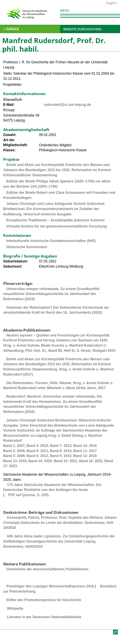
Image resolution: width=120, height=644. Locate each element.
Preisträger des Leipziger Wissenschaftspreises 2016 (50, 586)
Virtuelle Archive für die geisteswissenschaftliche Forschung (57, 226)
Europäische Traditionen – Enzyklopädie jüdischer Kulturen (56, 220)
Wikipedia (15, 608)
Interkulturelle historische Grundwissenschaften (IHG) (51, 241)
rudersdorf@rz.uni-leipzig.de (67, 105)
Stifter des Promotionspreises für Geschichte (44, 600)
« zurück (11, 29)
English (111, 3)
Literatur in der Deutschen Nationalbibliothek (44, 617)
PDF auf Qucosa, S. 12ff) (28, 495)
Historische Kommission (27, 247)
